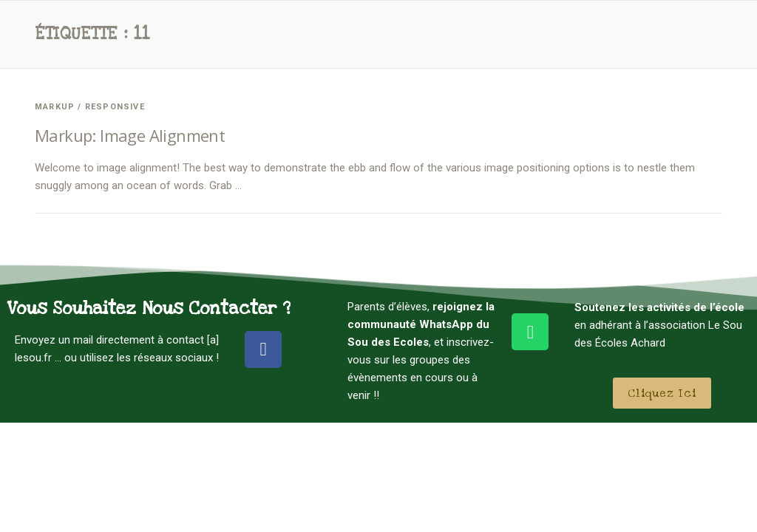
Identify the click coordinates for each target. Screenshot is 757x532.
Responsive (115, 107)
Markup (55, 107)
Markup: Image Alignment (130, 135)
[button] (662, 393)
